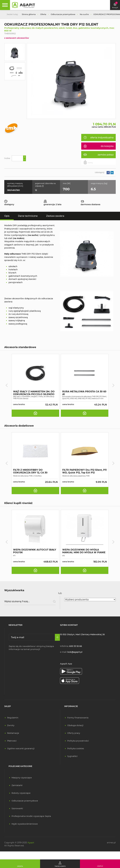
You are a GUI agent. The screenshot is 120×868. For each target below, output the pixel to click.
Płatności (12, 741)
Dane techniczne (28, 216)
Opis (7, 216)
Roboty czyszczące (21, 793)
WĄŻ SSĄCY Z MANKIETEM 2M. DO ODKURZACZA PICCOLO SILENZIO (34, 393)
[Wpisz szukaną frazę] (30, 601)
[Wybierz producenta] (90, 600)
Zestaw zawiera (55, 216)
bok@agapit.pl (75, 652)
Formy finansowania (78, 718)
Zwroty (11, 725)
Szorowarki (17, 808)
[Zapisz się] (57, 637)
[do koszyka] (35, 413)
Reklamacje (13, 733)
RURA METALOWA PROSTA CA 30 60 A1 (84, 393)
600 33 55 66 (76, 646)
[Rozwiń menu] (5, 5)
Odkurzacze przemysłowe (25, 801)
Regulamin (13, 718)
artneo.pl (111, 843)
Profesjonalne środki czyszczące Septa (31, 816)
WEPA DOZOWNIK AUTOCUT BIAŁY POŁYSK (35, 551)
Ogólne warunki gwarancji (21, 749)
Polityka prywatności (78, 741)
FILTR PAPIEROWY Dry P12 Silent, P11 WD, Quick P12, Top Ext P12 (84, 471)
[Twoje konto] (60, 864)
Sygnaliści (72, 756)
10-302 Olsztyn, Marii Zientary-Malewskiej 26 (82, 634)
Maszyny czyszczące (22, 778)
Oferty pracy (74, 733)
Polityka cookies (76, 749)
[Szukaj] (53, 601)
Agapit (31, 843)
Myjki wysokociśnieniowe (25, 824)
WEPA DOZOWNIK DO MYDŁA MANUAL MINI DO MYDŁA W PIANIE (84, 551)
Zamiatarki (17, 785)
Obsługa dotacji (75, 725)
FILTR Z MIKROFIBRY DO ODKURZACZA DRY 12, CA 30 (30, 471)
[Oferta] (20, 864)
